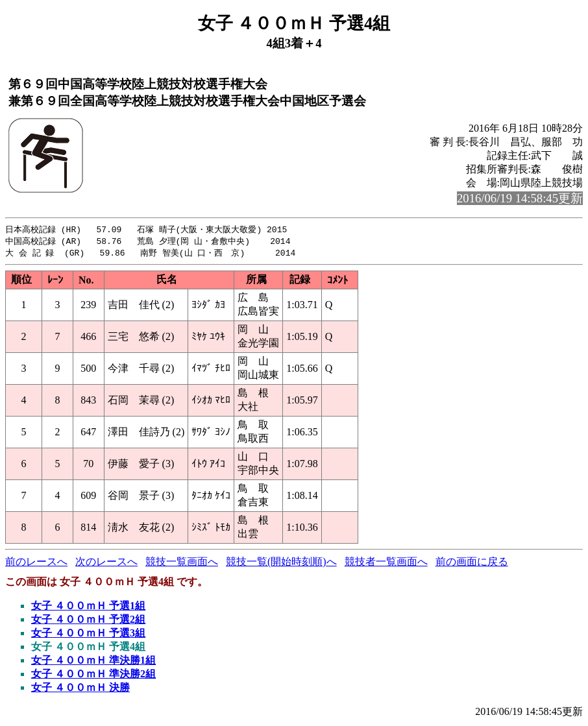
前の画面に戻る (472, 563)
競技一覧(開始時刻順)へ (281, 563)
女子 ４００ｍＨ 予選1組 (88, 608)
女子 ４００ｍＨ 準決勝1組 (93, 662)
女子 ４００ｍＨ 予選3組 (88, 635)
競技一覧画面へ (182, 563)
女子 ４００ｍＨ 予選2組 (88, 621)
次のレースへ (106, 563)
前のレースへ (36, 563)
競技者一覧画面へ (386, 563)
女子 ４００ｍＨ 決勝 (80, 689)
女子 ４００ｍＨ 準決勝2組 (93, 676)
